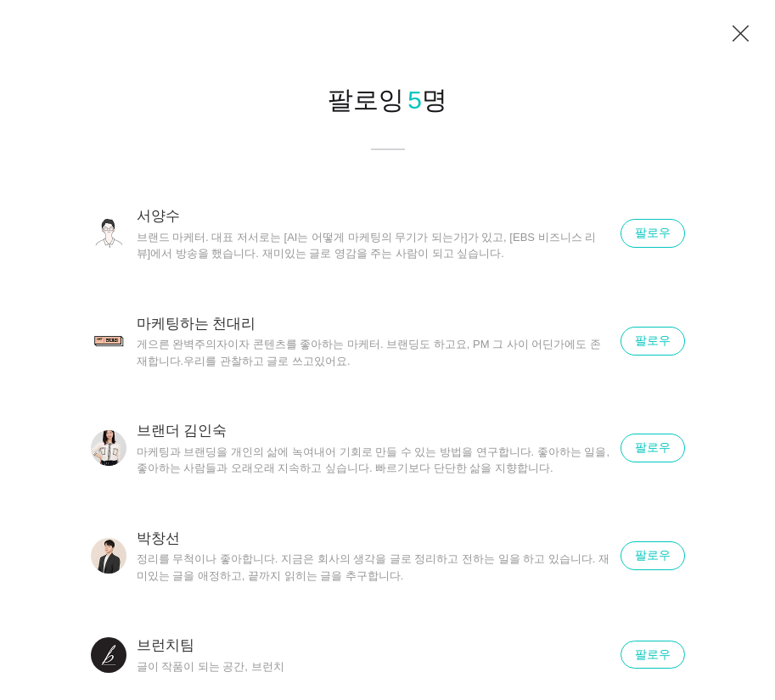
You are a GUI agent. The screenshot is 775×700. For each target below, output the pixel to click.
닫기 (741, 34)
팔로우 (653, 232)
